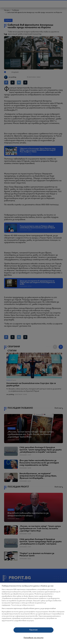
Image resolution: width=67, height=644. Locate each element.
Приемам (33, 630)
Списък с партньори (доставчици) (16, 623)
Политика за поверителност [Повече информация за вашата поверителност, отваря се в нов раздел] (23, 605)
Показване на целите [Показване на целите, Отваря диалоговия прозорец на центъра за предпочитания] (34, 638)
